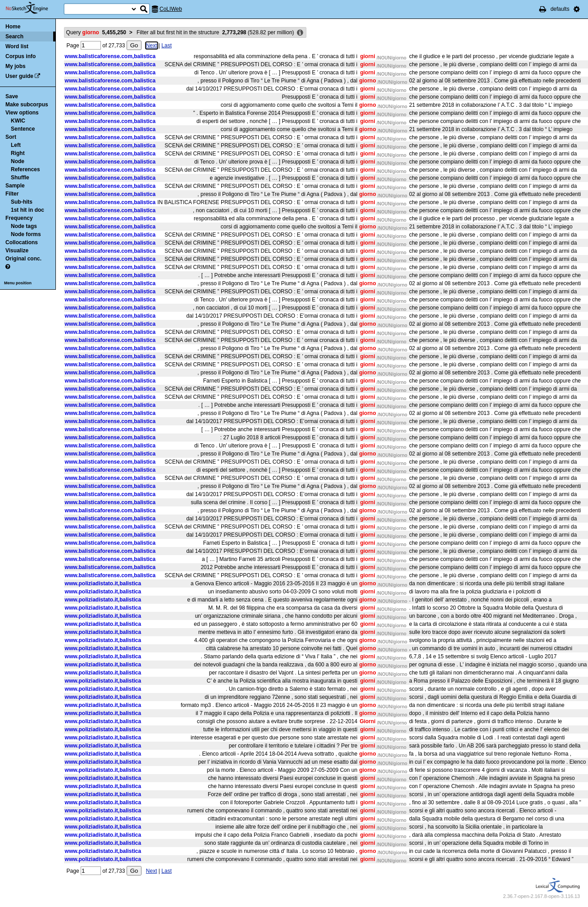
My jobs (16, 66)
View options (22, 113)
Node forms (26, 234)
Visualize (17, 251)
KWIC (18, 121)
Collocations (22, 242)
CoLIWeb (171, 9)
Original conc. (23, 259)
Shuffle (20, 178)
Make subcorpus (27, 105)
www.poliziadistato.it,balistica (103, 583)
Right (18, 153)
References (25, 169)
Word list (17, 46)
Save (12, 96)
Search (14, 36)
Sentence (23, 129)
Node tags (24, 226)
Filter (12, 194)
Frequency (19, 218)
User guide (19, 76)
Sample (15, 186)
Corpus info (21, 56)
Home (13, 27)
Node (18, 161)
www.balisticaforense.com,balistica (110, 56)
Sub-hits (22, 202)
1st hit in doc (27, 210)
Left (16, 145)
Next (152, 46)
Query (96, 32)
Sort (11, 137)
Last (166, 46)
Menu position (18, 283)
